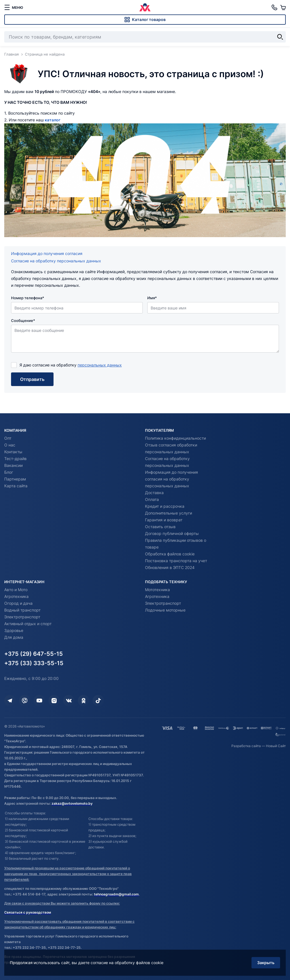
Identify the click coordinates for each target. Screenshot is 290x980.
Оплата (152, 499)
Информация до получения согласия (47, 253)
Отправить (32, 379)
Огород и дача (18, 603)
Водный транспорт (22, 610)
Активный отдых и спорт (28, 624)
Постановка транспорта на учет (176, 561)
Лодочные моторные (165, 610)
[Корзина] (283, 7)
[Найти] (280, 37)
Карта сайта (16, 486)
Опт (8, 438)
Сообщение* (23, 321)
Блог (9, 472)
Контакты (13, 452)
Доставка (154, 493)
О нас (10, 445)
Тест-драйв (15, 459)
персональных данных (100, 365)
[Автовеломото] (145, 7)
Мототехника (157, 590)
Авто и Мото (16, 590)
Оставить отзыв (160, 527)
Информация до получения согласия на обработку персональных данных (171, 479)
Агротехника (16, 596)
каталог (53, 120)
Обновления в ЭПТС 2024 (170, 567)
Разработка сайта (246, 746)
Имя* (152, 298)
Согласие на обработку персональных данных (56, 261)
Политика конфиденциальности (175, 438)
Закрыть (266, 963)
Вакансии (13, 465)
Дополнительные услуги (169, 513)
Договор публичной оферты (172, 533)
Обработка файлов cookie (170, 554)
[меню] (14, 7)
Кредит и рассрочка (165, 506)
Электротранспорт (22, 617)
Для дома (14, 637)
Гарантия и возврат (164, 520)
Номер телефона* (28, 298)
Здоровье (14, 630)
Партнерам (15, 479)
